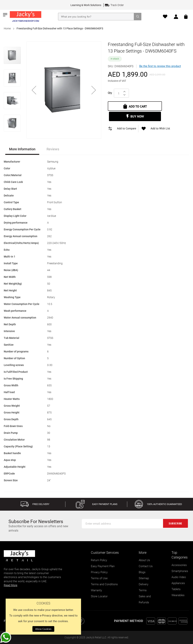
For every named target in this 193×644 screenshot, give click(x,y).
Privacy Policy (99, 572)
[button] (34, 90)
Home (7, 28)
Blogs (142, 572)
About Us (144, 560)
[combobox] (100, 17)
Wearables (178, 595)
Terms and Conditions (104, 584)
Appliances (178, 583)
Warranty (96, 590)
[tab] (22, 150)
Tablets (176, 589)
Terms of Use (99, 578)
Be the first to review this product (160, 66)
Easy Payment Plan (103, 566)
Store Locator (99, 596)
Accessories (179, 565)
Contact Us (146, 566)
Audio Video (179, 577)
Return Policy (99, 560)
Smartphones (180, 571)
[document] (43, 617)
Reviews (53, 149)
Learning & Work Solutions (86, 5)
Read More (11, 585)
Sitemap (144, 578)
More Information (22, 149)
